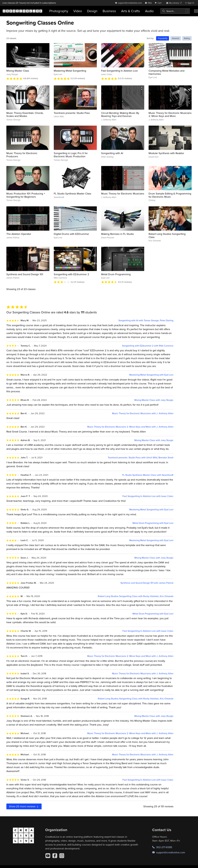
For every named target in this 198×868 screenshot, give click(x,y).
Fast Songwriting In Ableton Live (119, 71)
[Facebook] (55, 856)
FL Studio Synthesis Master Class (72, 194)
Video (78, 11)
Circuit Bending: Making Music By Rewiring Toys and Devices (120, 115)
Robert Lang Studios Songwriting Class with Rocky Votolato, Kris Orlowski (136, 596)
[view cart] (159, 3)
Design (92, 11)
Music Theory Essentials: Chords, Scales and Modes (25, 115)
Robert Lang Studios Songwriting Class (167, 235)
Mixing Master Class (18, 71)
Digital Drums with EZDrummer (71, 234)
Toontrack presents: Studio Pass (72, 113)
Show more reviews (24, 806)
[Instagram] (62, 856)
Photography (59, 11)
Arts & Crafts (131, 11)
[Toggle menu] (196, 11)
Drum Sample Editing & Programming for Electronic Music (170, 195)
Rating (187, 38)
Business (109, 11)
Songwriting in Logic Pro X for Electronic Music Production (71, 155)
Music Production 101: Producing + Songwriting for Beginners (26, 195)
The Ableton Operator (19, 234)
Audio (149, 11)
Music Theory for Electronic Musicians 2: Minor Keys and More (170, 115)
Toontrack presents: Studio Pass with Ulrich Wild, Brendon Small (141, 458)
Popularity (163, 38)
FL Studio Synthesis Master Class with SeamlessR (148, 475)
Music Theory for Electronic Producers (22, 155)
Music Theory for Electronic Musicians (123, 194)
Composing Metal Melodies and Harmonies (166, 72)
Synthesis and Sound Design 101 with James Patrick (147, 583)
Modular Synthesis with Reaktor (166, 153)
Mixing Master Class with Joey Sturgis (154, 400)
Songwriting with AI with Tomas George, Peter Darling (146, 320)
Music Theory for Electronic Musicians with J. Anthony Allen (143, 413)
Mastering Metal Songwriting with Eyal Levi (151, 375)
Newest (176, 38)
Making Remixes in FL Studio (117, 234)
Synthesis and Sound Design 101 (25, 274)
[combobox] (175, 11)
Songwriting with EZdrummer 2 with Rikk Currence (148, 346)
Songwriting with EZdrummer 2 (71, 274)
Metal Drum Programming (116, 274)
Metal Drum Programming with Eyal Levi (153, 523)
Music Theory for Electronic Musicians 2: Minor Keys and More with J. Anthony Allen (130, 427)
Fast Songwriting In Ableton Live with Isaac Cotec (148, 496)
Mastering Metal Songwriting (70, 71)
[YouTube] (48, 856)
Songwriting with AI (112, 153)
